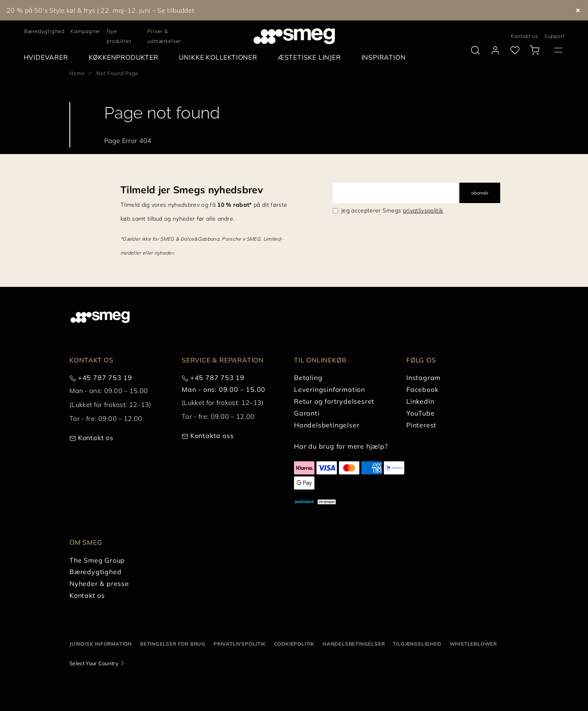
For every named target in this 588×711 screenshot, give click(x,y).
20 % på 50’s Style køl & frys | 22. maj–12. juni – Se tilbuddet (100, 10)
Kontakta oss (212, 436)
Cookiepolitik (294, 644)
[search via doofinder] (475, 50)
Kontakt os (525, 36)
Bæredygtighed (44, 31)
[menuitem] (48, 57)
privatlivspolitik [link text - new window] (423, 210)
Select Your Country (94, 663)
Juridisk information (101, 644)
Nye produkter (119, 36)
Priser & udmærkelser (164, 36)
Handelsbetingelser (354, 644)
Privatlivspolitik (240, 644)
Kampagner (86, 31)
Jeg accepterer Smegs (392, 210)
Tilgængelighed (417, 644)
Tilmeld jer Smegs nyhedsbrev (192, 190)
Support (555, 36)
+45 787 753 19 (105, 378)
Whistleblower (473, 644)
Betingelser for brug (173, 644)
